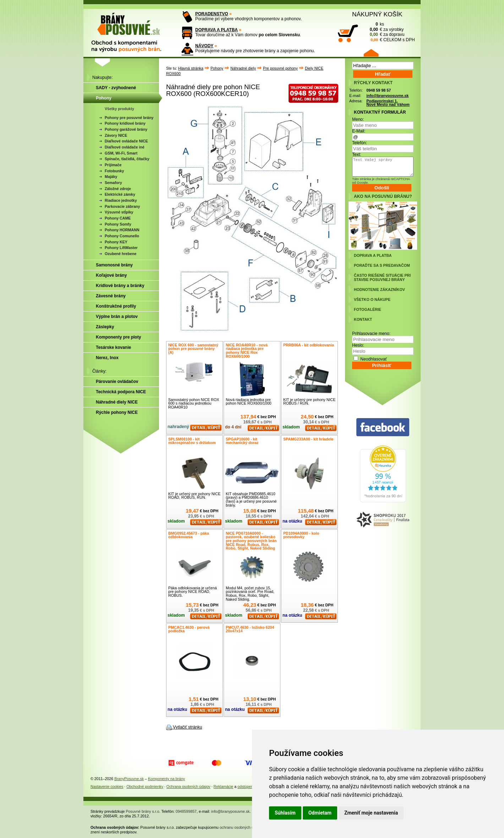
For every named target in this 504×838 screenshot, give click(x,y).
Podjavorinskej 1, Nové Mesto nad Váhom (388, 103)
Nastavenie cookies (107, 786)
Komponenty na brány (166, 779)
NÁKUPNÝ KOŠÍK (377, 14)
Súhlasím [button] (285, 813)
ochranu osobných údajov (241, 827)
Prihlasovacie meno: (371, 334)
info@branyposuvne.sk (387, 96)
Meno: (358, 119)
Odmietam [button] (320, 813)
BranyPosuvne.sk (129, 779)
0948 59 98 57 (379, 90)
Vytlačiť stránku (187, 727)
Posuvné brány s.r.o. (143, 811)
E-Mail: (359, 131)
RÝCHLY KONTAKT (373, 83)
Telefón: (360, 143)
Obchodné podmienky (145, 786)
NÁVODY (204, 46)
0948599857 (186, 811)
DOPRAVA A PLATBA (217, 30)
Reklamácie (224, 786)
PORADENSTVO (212, 14)
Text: (357, 155)
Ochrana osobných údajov (188, 786)
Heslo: (358, 345)
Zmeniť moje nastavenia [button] (371, 813)
